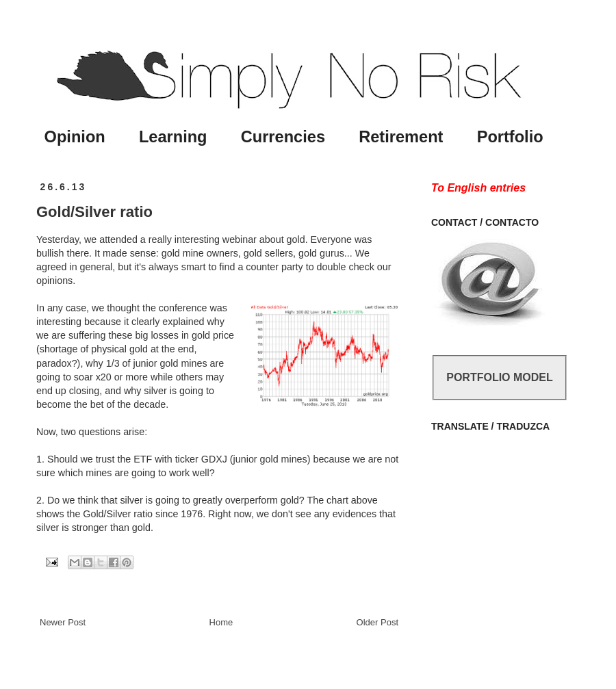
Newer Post (63, 622)
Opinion (75, 137)
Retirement (401, 137)
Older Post (377, 622)
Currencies (283, 137)
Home (221, 622)
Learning (173, 137)
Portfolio (510, 137)
